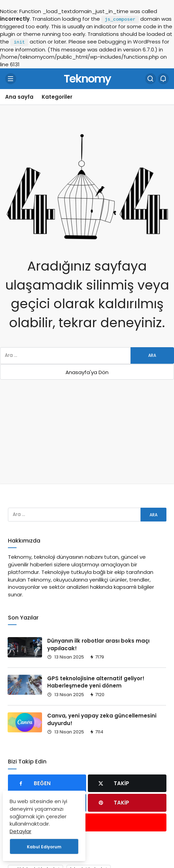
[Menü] (11, 79)
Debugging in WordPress (129, 42)
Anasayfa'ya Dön (87, 372)
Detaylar (21, 831)
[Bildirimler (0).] (163, 79)
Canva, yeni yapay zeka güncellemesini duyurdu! (102, 720)
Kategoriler (57, 97)
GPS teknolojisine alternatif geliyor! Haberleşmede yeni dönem (96, 682)
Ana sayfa (19, 97)
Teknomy (87, 79)
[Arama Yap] (151, 79)
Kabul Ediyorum (44, 847)
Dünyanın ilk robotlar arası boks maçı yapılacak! (98, 645)
